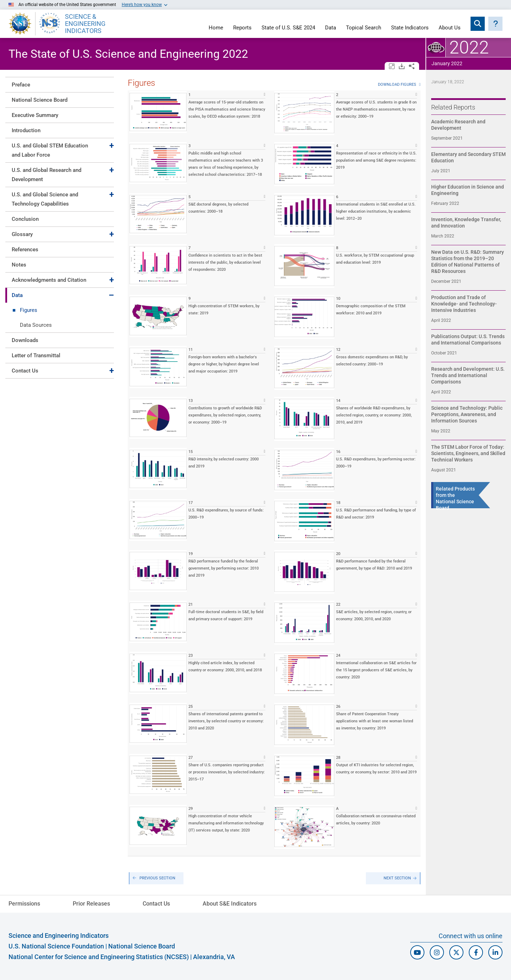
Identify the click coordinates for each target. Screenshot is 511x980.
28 (338, 758)
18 (338, 503)
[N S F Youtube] (417, 952)
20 (338, 554)
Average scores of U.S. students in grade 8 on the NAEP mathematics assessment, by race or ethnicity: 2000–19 (376, 109)
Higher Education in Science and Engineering (468, 190)
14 (338, 401)
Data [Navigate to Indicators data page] (331, 28)
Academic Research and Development (458, 125)
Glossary (22, 234)
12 (338, 350)
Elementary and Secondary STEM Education (468, 157)
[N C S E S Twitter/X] (456, 952)
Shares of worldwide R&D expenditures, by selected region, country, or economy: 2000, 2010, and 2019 (374, 415)
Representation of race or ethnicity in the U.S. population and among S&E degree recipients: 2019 (376, 160)
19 (191, 554)
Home (216, 28)
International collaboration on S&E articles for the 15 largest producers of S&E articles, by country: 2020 (376, 670)
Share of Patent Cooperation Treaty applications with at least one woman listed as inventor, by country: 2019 (375, 721)
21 (191, 604)
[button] (495, 24)
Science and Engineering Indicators (59, 936)
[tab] (60, 85)
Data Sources (36, 325)
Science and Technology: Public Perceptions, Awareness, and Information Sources (467, 414)
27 (191, 758)
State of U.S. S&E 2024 (288, 28)
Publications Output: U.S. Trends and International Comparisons (468, 340)
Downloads (25, 340)
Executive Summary (35, 115)
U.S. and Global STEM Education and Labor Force (50, 150)
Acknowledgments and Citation (49, 280)
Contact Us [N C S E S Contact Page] (156, 904)
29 (191, 809)
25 (191, 707)
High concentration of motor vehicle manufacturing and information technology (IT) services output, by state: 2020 (226, 823)
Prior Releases (91, 904)
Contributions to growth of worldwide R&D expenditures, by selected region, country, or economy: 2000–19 (225, 415)
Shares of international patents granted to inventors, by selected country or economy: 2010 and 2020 (226, 721)
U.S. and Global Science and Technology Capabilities (45, 199)
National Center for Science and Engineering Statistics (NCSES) (99, 957)
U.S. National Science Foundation (56, 946)
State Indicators (410, 28)
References (25, 250)
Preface (21, 85)
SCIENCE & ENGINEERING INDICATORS (85, 24)
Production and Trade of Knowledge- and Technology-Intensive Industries (464, 304)
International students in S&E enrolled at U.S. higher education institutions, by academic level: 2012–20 (376, 211)
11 (191, 350)
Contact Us (25, 371)
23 (191, 656)
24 (338, 656)
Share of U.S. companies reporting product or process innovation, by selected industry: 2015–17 (227, 772)
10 (338, 299)
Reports (242, 28)
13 (191, 401)
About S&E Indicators (230, 904)
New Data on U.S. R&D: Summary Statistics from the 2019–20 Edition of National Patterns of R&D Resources (468, 262)
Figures (29, 310)
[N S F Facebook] (476, 952)
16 (338, 452)
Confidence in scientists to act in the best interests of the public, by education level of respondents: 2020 (225, 262)
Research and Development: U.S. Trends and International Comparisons (468, 375)
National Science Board (40, 100)
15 (191, 452)
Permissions (24, 904)
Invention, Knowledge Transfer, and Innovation (466, 223)
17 (191, 503)
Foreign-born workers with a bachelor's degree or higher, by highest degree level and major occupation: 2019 (224, 364)
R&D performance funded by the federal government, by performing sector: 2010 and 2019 (224, 568)
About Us (450, 28)
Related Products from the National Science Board (455, 498)
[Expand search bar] (478, 24)
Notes (19, 265)
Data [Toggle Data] (17, 295)
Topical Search (364, 28)
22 (338, 604)
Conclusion (25, 219)
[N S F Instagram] (437, 952)
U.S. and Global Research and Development (46, 175)
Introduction (26, 130)
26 (338, 707)
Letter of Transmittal (36, 355)
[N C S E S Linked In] (495, 952)
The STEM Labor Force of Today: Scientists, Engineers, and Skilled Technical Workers (468, 453)
